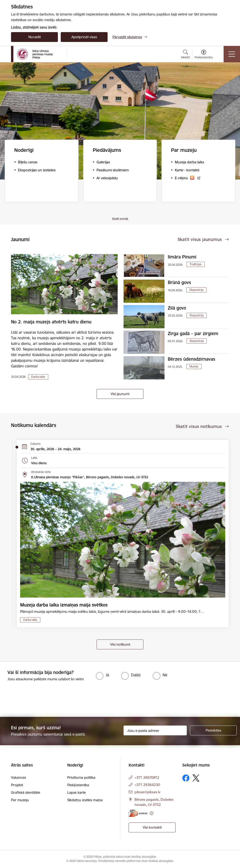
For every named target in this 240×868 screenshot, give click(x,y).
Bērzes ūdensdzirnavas (191, 359)
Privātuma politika (81, 777)
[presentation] (39, 700)
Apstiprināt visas (84, 37)
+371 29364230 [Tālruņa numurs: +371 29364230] (147, 785)
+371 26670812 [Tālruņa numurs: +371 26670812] (147, 777)
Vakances (19, 777)
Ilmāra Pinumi (182, 257)
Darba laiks (38, 377)
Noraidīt (35, 37)
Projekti (17, 785)
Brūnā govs (179, 282)
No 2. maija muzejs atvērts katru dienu (51, 322)
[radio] (102, 675)
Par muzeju (20, 800)
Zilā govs (177, 308)
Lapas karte (77, 792)
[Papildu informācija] (152, 813)
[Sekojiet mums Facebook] (186, 778)
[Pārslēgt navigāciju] (232, 54)
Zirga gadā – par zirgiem (193, 333)
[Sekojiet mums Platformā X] (196, 778)
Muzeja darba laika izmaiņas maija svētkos (64, 605)
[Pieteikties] (213, 730)
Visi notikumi (120, 644)
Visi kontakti (152, 827)
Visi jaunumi (120, 394)
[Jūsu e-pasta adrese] (155, 730)
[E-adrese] (138, 813)
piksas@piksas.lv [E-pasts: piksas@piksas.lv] (147, 792)
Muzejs (194, 366)
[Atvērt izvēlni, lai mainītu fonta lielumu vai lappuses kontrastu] (204, 55)
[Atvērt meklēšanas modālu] (186, 55)
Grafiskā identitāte (26, 792)
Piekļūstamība (78, 785)
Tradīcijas (196, 264)
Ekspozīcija (196, 290)
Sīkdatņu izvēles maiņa (85, 800)
